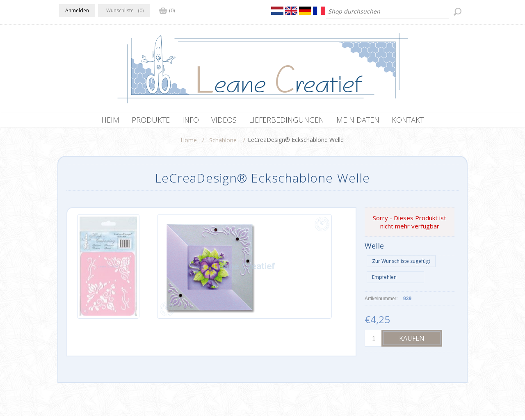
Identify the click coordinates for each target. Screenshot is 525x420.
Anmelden (77, 10)
